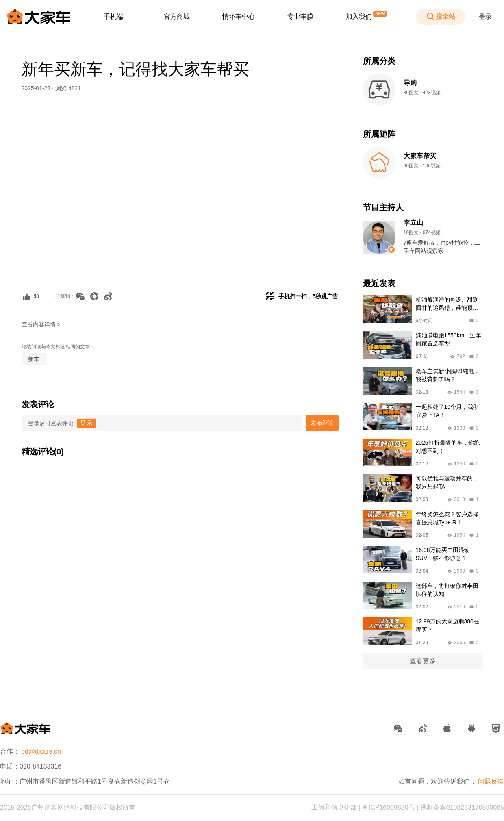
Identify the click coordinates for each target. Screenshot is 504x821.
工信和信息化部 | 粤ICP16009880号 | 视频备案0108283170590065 (408, 807)
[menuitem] (113, 17)
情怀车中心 (239, 16)
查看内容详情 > (41, 324)
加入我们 (359, 16)
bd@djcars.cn (41, 751)
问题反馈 (491, 781)
